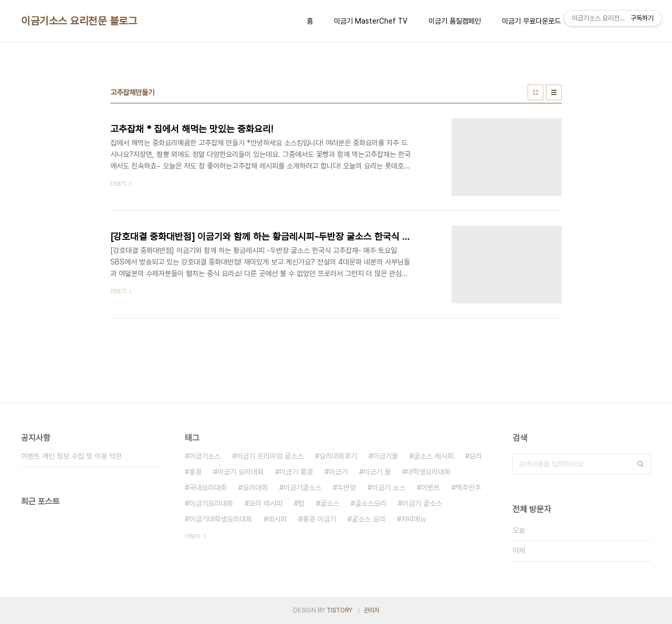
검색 (640, 464)
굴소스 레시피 (434, 456)
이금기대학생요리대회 (220, 519)
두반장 (346, 488)
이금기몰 (385, 456)
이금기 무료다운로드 (531, 21)
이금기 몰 (377, 472)
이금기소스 (205, 456)
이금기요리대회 (211, 503)
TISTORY (339, 610)
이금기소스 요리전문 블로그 (79, 21)
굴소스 (330, 503)
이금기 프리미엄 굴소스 (270, 456)
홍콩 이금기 (319, 519)
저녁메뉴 (414, 519)
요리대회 (255, 488)
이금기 (338, 472)
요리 (476, 456)
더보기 (193, 536)
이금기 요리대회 (240, 472)
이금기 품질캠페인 (455, 21)
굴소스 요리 (369, 519)
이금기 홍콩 (296, 472)
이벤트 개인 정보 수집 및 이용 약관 (71, 456)
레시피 (277, 519)
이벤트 (430, 488)
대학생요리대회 (428, 472)
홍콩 (195, 472)
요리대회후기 (338, 456)
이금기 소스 (388, 488)
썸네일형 (535, 92)
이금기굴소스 (302, 488)
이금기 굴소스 (422, 503)
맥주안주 (468, 488)
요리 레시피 (266, 503)
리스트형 (554, 92)
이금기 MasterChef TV (371, 21)
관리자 (372, 610)
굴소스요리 (371, 503)
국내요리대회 (208, 488)
